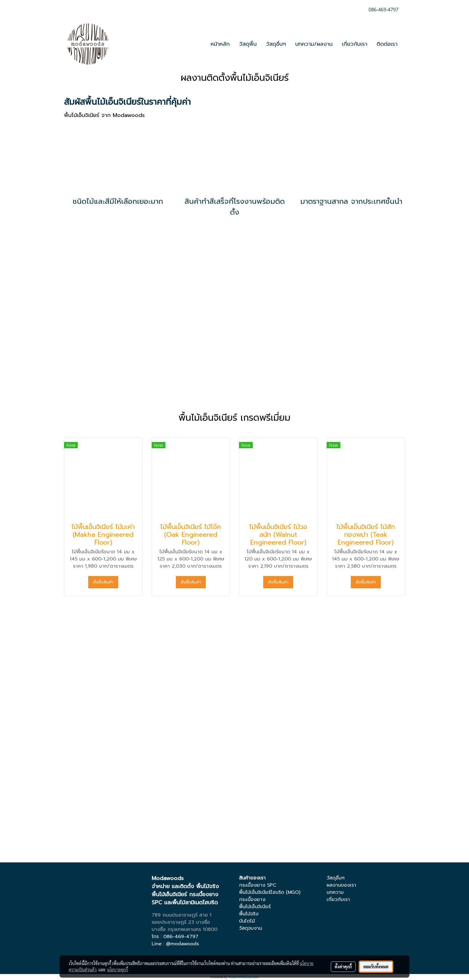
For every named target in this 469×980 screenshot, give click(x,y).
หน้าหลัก (220, 44)
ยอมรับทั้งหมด (376, 967)
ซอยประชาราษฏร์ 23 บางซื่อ (181, 922)
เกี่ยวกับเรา (355, 44)
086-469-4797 (181, 937)
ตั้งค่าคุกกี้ (343, 967)
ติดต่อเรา (387, 44)
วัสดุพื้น (248, 44)
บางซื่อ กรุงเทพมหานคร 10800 (185, 929)
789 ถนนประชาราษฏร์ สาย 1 (182, 915)
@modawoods (182, 944)
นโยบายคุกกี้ (118, 970)
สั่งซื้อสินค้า (103, 582)
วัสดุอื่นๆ (276, 44)
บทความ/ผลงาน (314, 44)
